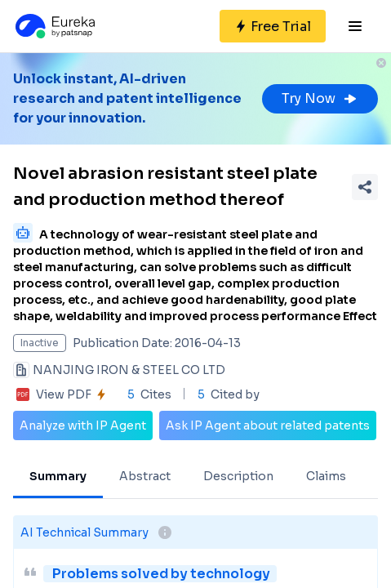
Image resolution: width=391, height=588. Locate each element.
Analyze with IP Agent (83, 425)
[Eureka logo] (54, 26)
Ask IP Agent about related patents (268, 425)
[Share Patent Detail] (365, 187)
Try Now (320, 98)
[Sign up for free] (273, 26)
